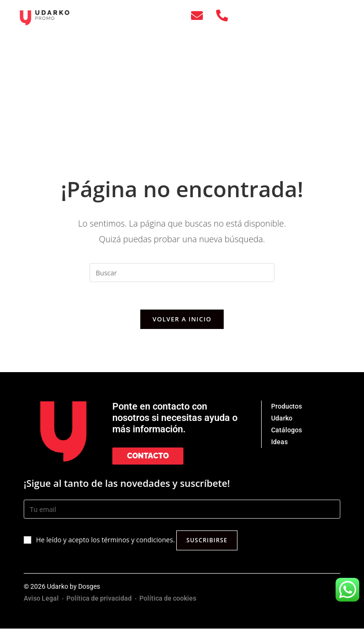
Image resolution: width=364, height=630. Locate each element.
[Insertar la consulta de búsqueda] (182, 273)
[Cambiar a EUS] (294, 129)
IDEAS (294, 64)
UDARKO (294, 42)
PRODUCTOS (294, 20)
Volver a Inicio (182, 320)
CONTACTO (294, 86)
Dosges (89, 588)
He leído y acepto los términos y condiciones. (105, 542)
